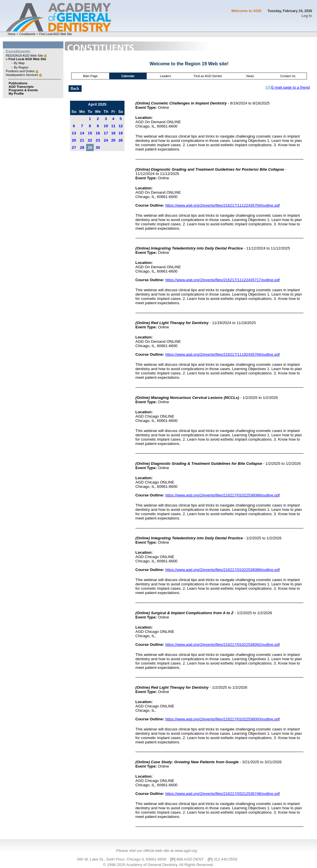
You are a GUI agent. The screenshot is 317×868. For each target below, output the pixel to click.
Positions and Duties (21, 71)
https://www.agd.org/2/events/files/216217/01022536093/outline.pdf (222, 719)
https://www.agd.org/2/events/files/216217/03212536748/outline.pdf (222, 794)
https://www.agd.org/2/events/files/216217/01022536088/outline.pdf (222, 495)
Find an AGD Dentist (208, 76)
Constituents (27, 34)
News (250, 76)
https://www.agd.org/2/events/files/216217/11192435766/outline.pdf (222, 354)
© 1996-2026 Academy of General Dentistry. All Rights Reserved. (158, 865)
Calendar (128, 76)
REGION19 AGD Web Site (25, 56)
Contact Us (288, 76)
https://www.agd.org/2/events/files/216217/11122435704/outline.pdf (222, 205)
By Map (19, 63)
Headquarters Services (22, 75)
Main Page (90, 76)
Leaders (166, 76)
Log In (307, 16)
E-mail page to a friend (288, 87)
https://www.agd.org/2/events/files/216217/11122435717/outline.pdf (222, 280)
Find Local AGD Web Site (55, 34)
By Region (21, 67)
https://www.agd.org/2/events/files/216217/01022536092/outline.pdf (222, 645)
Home (12, 34)
